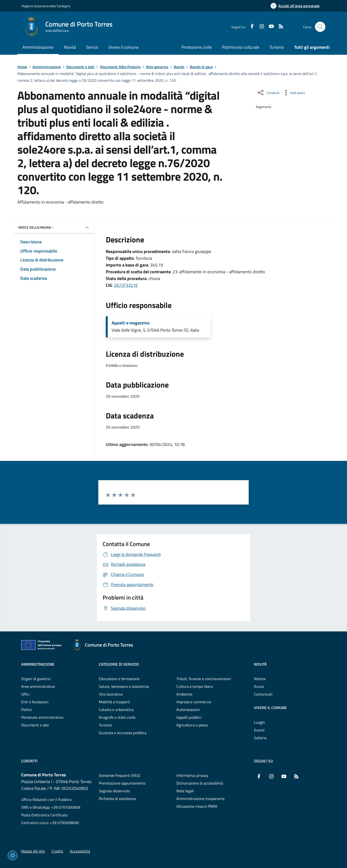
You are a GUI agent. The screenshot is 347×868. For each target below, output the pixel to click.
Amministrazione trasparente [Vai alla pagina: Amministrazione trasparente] (200, 799)
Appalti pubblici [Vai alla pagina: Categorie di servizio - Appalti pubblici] (189, 717)
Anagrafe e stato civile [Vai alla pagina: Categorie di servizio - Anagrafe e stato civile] (117, 717)
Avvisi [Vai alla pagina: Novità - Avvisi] (259, 686)
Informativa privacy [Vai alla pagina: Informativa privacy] (192, 775)
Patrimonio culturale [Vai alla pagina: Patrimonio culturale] (241, 47)
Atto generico (157, 67)
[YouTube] (269, 27)
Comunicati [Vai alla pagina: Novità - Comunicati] (263, 694)
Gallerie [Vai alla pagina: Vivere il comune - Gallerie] (260, 738)
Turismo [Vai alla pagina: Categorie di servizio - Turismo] (105, 725)
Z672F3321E (126, 285)
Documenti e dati (80, 67)
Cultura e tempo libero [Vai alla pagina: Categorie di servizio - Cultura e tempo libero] (195, 686)
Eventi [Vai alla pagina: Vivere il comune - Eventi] (259, 730)
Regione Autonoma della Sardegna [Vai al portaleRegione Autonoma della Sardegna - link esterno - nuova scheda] (46, 6)
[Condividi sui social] (268, 93)
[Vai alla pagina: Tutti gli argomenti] (309, 48)
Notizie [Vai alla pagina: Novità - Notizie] (260, 679)
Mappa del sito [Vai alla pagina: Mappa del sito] (33, 851)
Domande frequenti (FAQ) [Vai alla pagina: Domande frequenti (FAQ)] (119, 775)
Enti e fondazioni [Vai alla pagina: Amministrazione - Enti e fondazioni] (35, 702)
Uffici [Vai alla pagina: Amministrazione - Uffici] (25, 694)
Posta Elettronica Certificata (44, 815)
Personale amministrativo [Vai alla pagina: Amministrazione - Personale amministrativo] (42, 717)
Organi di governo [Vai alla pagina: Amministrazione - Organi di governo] (36, 679)
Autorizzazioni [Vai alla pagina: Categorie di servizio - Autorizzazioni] (188, 710)
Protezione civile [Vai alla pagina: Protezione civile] (197, 47)
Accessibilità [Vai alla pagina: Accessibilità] (80, 851)
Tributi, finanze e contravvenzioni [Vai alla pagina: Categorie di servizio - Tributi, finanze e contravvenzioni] (204, 679)
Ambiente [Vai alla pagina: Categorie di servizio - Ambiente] (184, 694)
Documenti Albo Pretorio (120, 67)
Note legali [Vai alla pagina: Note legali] (185, 791)
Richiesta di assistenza (117, 799)
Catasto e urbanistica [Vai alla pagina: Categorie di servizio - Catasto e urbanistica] (116, 710)
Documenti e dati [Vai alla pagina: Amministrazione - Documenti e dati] (35, 725)
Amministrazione (47, 67)
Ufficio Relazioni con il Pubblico (47, 800)
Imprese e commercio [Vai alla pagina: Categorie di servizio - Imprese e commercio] (194, 702)
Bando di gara (201, 67)
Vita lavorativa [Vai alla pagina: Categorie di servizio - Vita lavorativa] (111, 694)
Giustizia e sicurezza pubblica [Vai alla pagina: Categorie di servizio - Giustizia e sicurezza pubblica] (123, 733)
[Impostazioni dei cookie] (13, 855)
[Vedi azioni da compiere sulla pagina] (294, 93)
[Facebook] (250, 27)
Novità (260, 664)
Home (22, 67)
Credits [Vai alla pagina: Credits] (57, 851)
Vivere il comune (270, 708)
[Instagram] (260, 27)
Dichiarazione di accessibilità (200, 783)
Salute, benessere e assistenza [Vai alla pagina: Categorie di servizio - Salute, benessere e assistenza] (124, 686)
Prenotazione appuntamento (122, 783)
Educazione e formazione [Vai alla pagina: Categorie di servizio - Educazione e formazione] (119, 679)
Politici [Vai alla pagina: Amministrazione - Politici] (27, 710)
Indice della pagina (37, 227)
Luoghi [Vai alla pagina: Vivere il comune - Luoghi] (260, 722)
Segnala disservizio (114, 791)
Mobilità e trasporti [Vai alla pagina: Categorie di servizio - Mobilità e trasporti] (114, 702)
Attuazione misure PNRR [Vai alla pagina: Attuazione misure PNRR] (197, 806)
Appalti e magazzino (131, 323)
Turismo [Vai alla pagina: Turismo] (277, 47)
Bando (179, 67)
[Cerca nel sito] (320, 27)
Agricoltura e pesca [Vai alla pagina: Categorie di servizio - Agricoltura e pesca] (192, 725)
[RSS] (279, 27)
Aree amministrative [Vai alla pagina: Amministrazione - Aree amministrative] (38, 686)
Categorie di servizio (119, 664)
